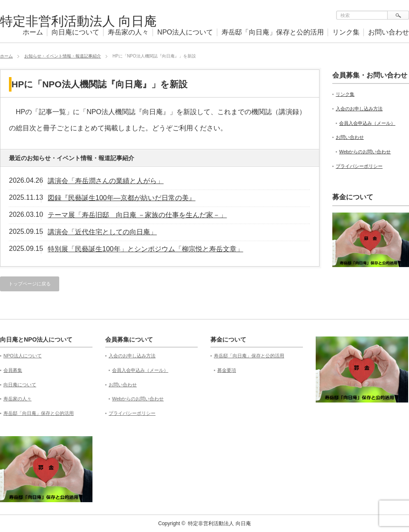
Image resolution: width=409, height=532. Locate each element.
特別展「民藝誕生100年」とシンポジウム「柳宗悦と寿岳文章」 (145, 249)
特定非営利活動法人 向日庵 (78, 21)
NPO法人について (185, 32)
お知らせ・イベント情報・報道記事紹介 (63, 56)
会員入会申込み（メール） (367, 123)
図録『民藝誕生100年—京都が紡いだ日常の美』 (122, 198)
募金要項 (227, 370)
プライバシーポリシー (359, 166)
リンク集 (346, 32)
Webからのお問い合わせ (365, 152)
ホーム (33, 32)
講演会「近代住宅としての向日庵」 (102, 232)
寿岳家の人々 (128, 32)
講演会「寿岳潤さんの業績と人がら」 (106, 181)
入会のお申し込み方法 (359, 109)
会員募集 (13, 370)
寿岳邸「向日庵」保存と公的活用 (273, 32)
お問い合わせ (389, 32)
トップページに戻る (30, 284)
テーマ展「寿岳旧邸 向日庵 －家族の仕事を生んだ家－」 (137, 215)
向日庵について (75, 32)
